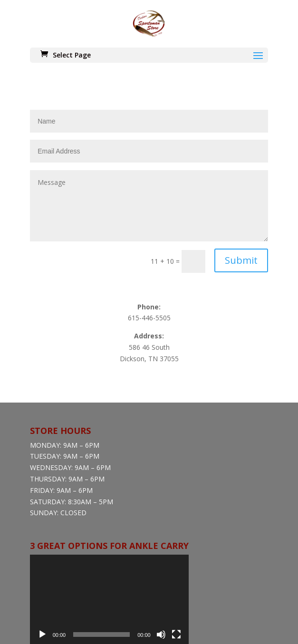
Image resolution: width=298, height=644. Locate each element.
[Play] (42, 563)
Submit (241, 188)
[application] (109, 528)
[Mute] (161, 563)
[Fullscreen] (176, 563)
